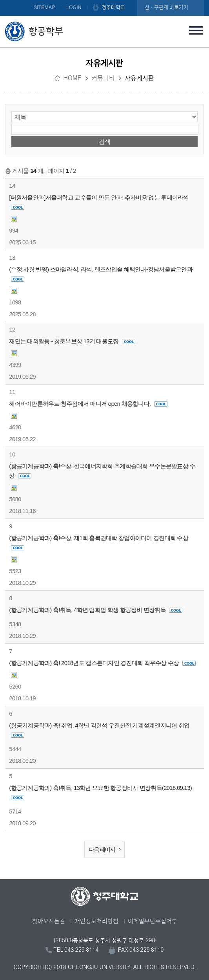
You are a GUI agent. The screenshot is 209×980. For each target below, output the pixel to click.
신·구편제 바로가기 (166, 7)
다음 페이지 (106, 850)
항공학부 (46, 31)
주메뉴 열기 (196, 30)
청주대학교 (113, 7)
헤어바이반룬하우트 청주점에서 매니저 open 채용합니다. (88, 404)
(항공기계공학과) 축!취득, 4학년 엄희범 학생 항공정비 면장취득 (96, 610)
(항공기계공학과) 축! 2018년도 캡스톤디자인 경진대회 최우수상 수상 (102, 663)
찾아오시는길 (49, 921)
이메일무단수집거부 (153, 921)
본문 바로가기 (104, 0)
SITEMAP (45, 7)
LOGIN (74, 7)
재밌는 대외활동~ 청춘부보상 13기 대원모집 (72, 341)
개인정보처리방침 (96, 921)
